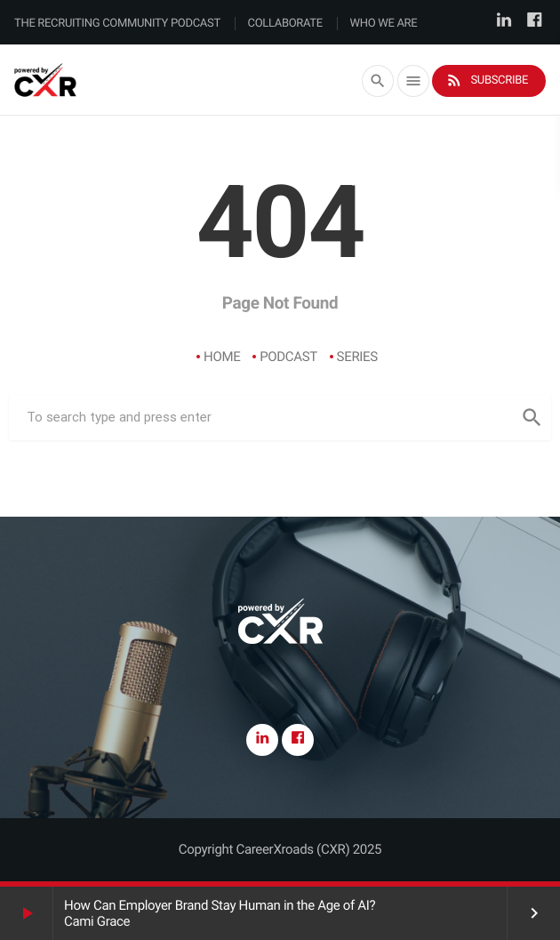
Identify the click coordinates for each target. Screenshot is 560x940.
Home (222, 357)
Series (357, 357)
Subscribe (487, 80)
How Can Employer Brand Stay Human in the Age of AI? (220, 905)
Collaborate (285, 24)
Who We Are (384, 24)
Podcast (288, 357)
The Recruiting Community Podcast (117, 24)
